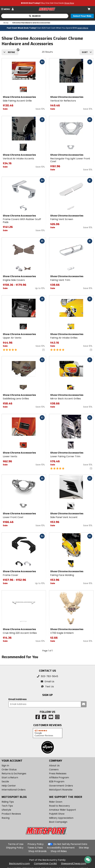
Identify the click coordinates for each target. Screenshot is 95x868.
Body (6, 23)
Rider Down (56, 802)
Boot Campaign (58, 822)
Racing (6, 818)
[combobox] (87, 52)
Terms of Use (16, 844)
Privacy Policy (36, 844)
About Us (54, 766)
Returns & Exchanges (14, 774)
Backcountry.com (19, 863)
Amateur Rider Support (63, 810)
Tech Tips (7, 806)
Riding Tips (8, 802)
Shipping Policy (15, 848)
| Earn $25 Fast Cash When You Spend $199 (48, 28)
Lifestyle (6, 810)
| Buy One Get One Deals (48, 3)
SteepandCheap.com (74, 863)
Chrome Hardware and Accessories (31, 23)
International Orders (14, 790)
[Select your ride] (82, 16)
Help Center (9, 786)
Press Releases (58, 774)
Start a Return (10, 778)
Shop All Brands (37, 851)
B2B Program (57, 782)
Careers (54, 770)
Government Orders (61, 786)
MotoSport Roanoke (61, 790)
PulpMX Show (57, 814)
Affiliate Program (59, 778)
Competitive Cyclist (45, 863)
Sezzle (5, 782)
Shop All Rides (59, 851)
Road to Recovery (59, 806)
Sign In (5, 766)
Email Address (17, 699)
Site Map (84, 848)
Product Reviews (11, 814)
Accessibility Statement (61, 848)
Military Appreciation (61, 818)
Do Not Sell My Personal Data (70, 844)
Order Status (9, 770)
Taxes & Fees (35, 848)
